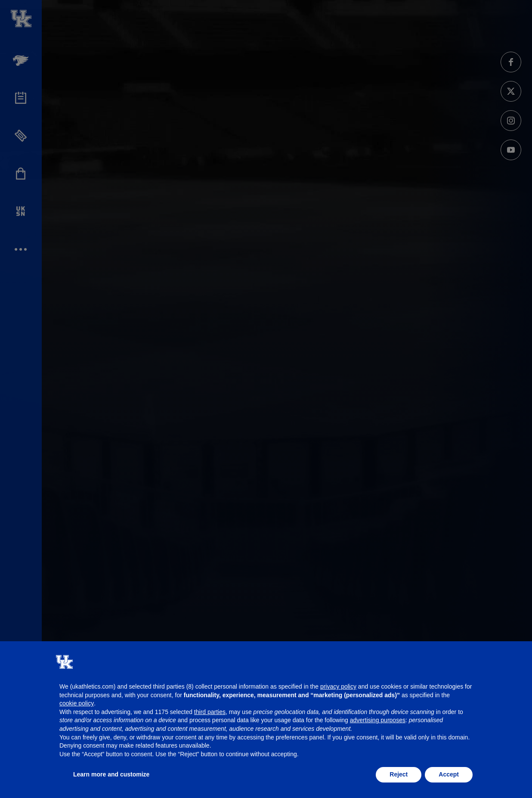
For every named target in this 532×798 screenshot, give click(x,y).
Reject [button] (399, 774)
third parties (210, 712)
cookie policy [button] (77, 703)
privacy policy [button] (338, 686)
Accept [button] (449, 774)
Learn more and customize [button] (111, 774)
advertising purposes (378, 720)
